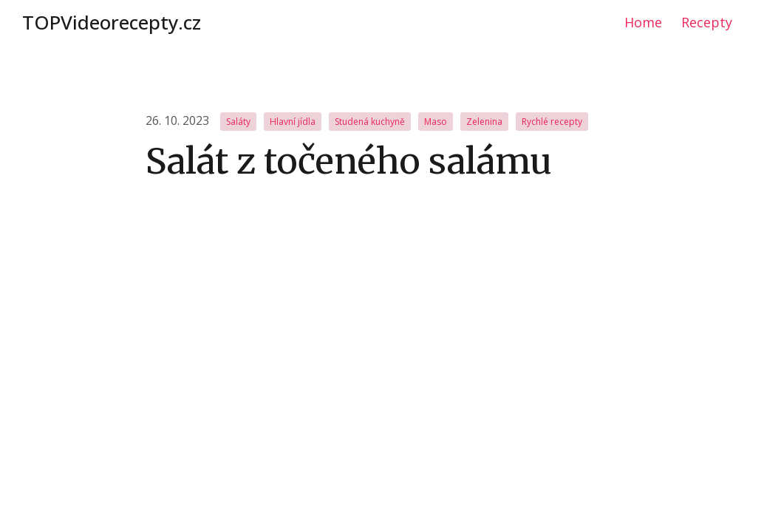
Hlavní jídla (293, 122)
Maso (436, 122)
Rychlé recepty (552, 122)
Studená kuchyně (370, 122)
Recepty (707, 22)
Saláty (238, 122)
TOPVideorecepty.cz (112, 22)
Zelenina (484, 122)
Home (643, 22)
